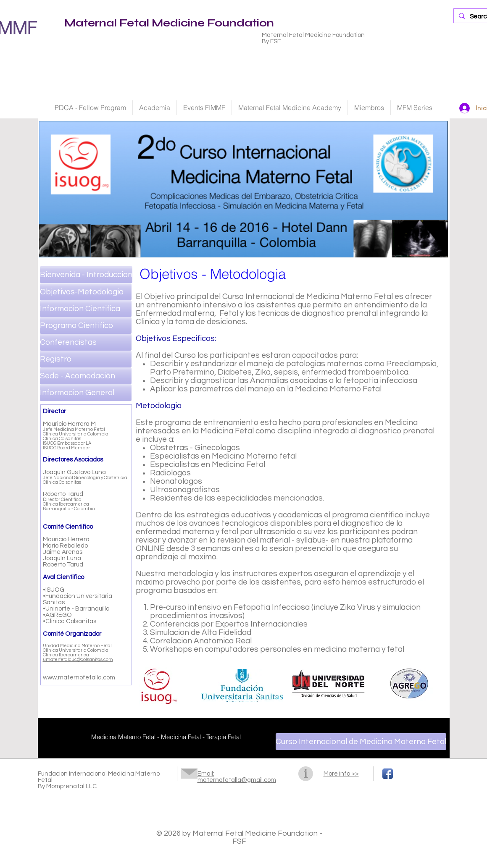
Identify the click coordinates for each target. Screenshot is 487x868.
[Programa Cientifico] (86, 325)
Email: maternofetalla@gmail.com (237, 777)
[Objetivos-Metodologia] (86, 292)
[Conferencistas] (86, 342)
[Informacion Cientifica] (86, 309)
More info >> (341, 774)
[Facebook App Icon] (388, 774)
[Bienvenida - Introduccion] (86, 275)
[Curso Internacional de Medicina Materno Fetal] (361, 742)
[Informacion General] (86, 393)
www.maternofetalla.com (79, 678)
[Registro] (86, 359)
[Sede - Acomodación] (86, 376)
